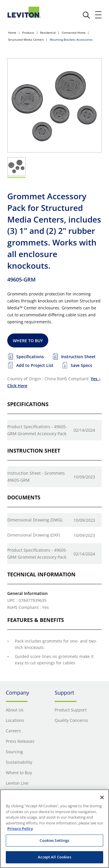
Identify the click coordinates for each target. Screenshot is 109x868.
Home (12, 33)
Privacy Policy (20, 828)
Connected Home (74, 33)
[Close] (102, 797)
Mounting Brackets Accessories (71, 40)
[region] (54, 829)
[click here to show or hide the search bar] (86, 15)
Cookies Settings (54, 840)
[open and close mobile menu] (99, 15)
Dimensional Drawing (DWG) (35, 520)
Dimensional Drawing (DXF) (34, 535)
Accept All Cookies (54, 857)
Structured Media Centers (26, 40)
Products (28, 33)
